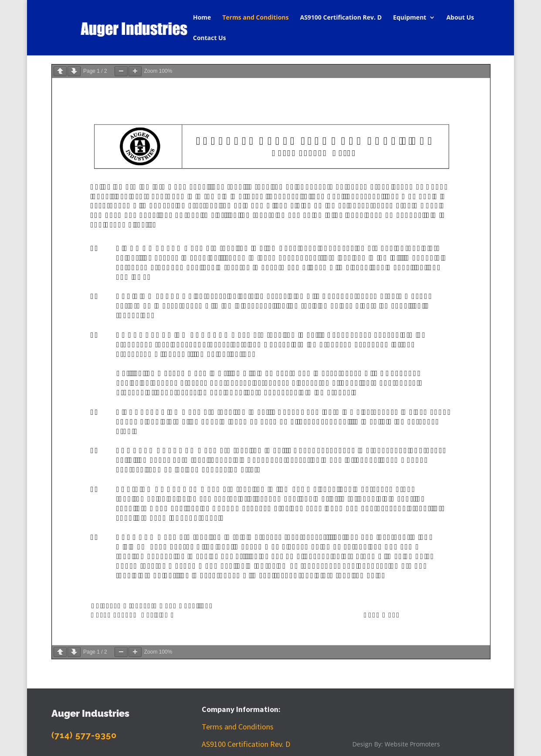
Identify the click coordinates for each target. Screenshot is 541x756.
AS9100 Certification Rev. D (341, 18)
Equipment (409, 18)
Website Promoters (412, 744)
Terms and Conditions (255, 18)
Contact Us (210, 38)
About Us (460, 18)
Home (202, 18)
